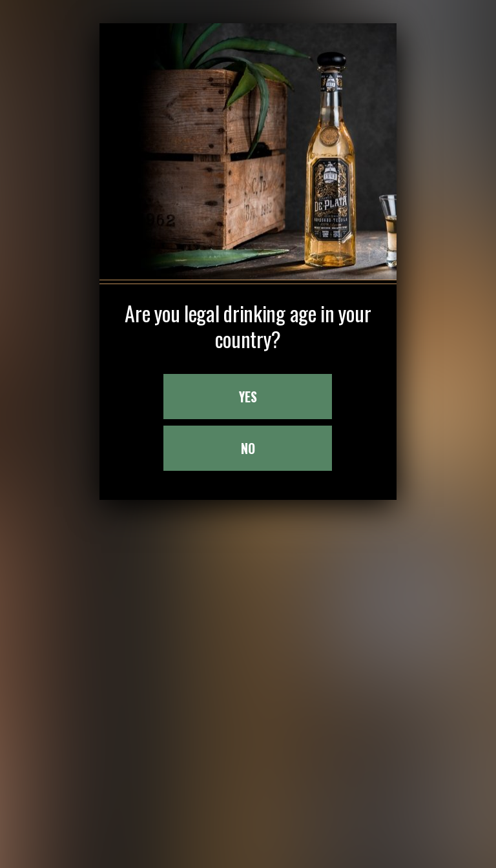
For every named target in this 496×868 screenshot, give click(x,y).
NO (248, 384)
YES (248, 332)
